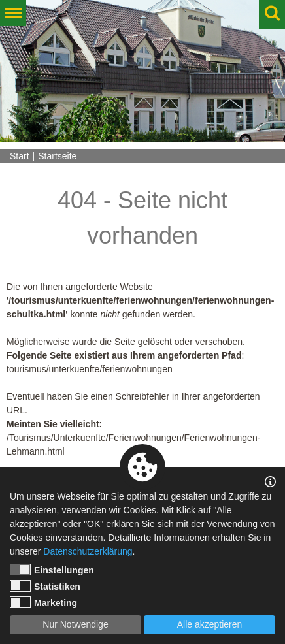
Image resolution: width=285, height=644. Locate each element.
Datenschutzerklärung (88, 551)
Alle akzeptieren (210, 624)
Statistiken (45, 586)
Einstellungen (52, 570)
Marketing (43, 602)
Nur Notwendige (75, 624)
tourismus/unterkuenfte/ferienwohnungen (90, 369)
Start (20, 156)
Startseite (57, 156)
